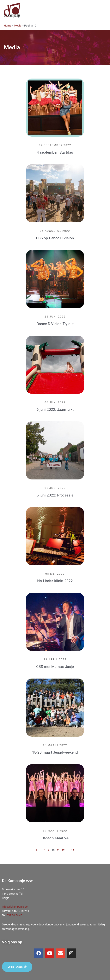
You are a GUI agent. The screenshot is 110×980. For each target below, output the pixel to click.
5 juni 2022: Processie (55, 495)
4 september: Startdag (55, 152)
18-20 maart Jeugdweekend (55, 752)
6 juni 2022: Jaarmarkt (55, 410)
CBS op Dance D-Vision (55, 238)
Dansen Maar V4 (55, 838)
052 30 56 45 (14, 915)
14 (73, 850)
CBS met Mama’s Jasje (55, 667)
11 (58, 850)
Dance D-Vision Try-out (55, 324)
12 (63, 850)
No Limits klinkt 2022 (55, 581)
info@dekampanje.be (15, 907)
